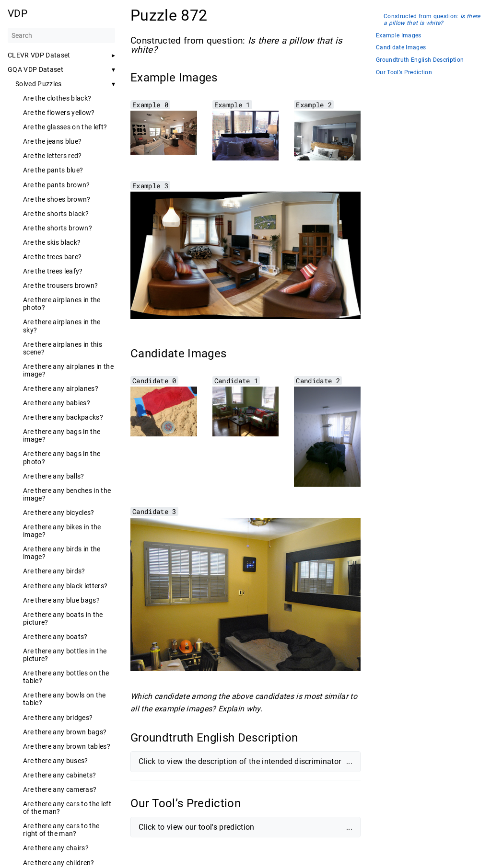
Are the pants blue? (53, 170)
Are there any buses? (56, 761)
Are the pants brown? (57, 185)
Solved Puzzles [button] (39, 84)
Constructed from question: (432, 20)
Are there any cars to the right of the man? (61, 830)
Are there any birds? (54, 571)
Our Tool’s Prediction (404, 73)
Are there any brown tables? (67, 746)
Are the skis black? (52, 242)
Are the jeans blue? (52, 141)
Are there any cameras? (60, 789)
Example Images (399, 36)
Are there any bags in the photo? (62, 457)
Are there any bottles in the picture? (65, 655)
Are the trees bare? (52, 257)
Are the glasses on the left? (65, 127)
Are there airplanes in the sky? (62, 326)
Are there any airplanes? (61, 388)
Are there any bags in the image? (62, 435)
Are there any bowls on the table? (64, 699)
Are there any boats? (55, 637)
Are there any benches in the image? (67, 494)
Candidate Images (401, 48)
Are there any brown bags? (65, 732)
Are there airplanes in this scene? (63, 348)
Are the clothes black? (57, 98)
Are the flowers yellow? (59, 113)
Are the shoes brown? (57, 199)
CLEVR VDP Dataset (39, 55)
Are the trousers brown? (61, 286)
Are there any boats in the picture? (63, 618)
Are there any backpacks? (63, 417)
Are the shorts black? (56, 214)
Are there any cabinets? (60, 775)
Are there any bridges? (58, 718)
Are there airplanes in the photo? (62, 304)
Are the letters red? (53, 156)
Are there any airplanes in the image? (68, 370)
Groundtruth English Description (420, 60)
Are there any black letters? (65, 586)
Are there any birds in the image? (62, 553)
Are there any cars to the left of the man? (67, 808)
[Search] (61, 35)
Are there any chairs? (56, 848)
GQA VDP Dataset (35, 69)
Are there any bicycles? (59, 513)
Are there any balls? (54, 476)
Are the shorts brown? (58, 228)
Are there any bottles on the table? (66, 677)
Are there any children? (59, 863)
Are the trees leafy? (53, 271)
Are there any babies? (57, 403)
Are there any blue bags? (61, 600)
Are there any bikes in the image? (62, 531)
